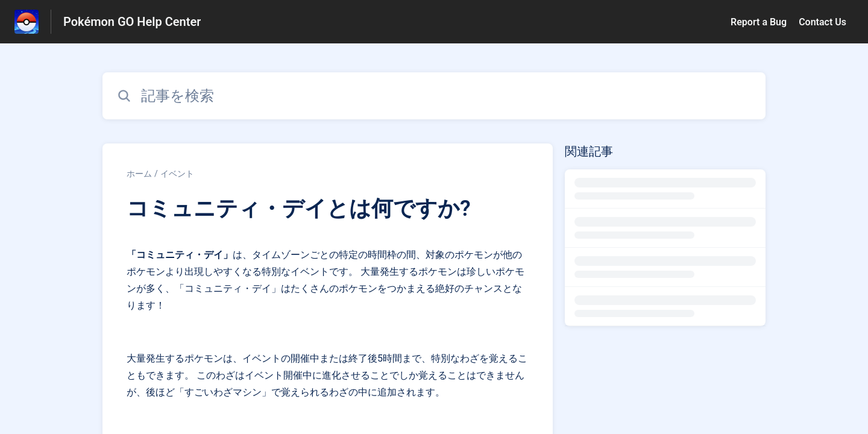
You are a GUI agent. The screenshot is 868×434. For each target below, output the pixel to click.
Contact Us (822, 22)
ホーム (139, 174)
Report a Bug (759, 22)
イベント (177, 174)
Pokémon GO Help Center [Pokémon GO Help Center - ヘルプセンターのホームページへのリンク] (132, 22)
